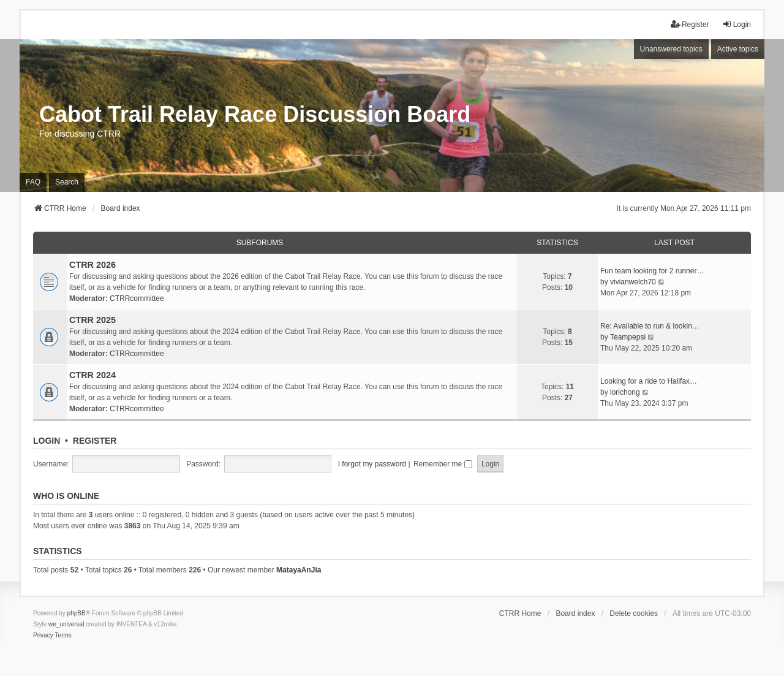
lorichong (625, 392)
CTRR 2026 (92, 265)
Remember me (443, 464)
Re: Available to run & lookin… (650, 326)
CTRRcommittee (137, 298)
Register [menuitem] (690, 24)
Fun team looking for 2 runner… (652, 271)
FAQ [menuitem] (33, 182)
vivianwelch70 (633, 282)
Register (95, 441)
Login (47, 441)
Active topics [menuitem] (738, 49)
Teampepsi (628, 337)
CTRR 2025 (92, 320)
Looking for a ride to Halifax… (649, 381)
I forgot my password (372, 464)
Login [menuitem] (737, 24)
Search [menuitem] (67, 182)
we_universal (66, 624)
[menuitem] (43, 636)
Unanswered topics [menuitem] (671, 49)
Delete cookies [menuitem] (634, 613)
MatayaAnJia (299, 570)
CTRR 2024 (92, 375)
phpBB (77, 613)
